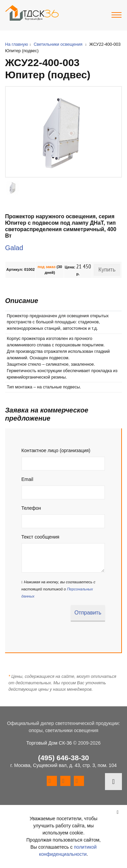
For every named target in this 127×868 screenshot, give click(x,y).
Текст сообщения (40, 537)
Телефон (31, 508)
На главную (17, 44)
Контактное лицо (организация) (56, 450)
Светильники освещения (58, 44)
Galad (14, 248)
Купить (107, 270)
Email (27, 479)
